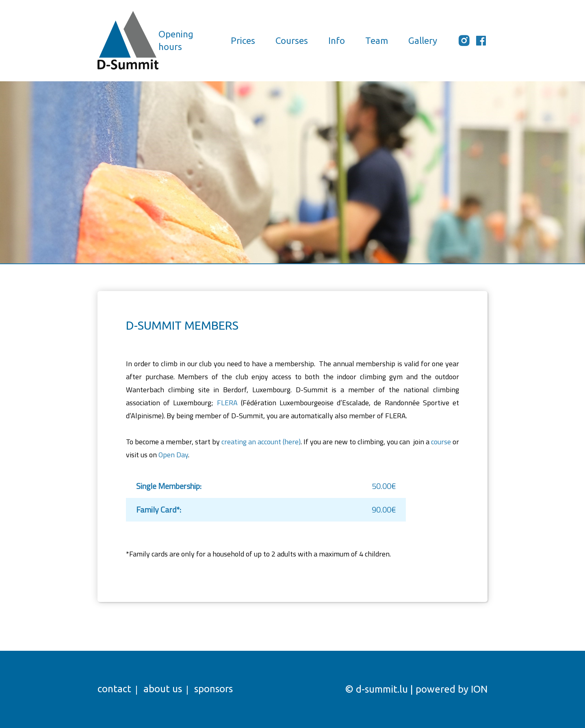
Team (377, 40)
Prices (243, 40)
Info (337, 40)
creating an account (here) (261, 442)
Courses (292, 40)
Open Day (173, 455)
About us (163, 689)
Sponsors (213, 689)
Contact (114, 689)
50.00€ (384, 486)
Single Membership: (169, 486)
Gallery (423, 40)
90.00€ (384, 510)
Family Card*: (159, 510)
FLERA (227, 403)
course (441, 442)
